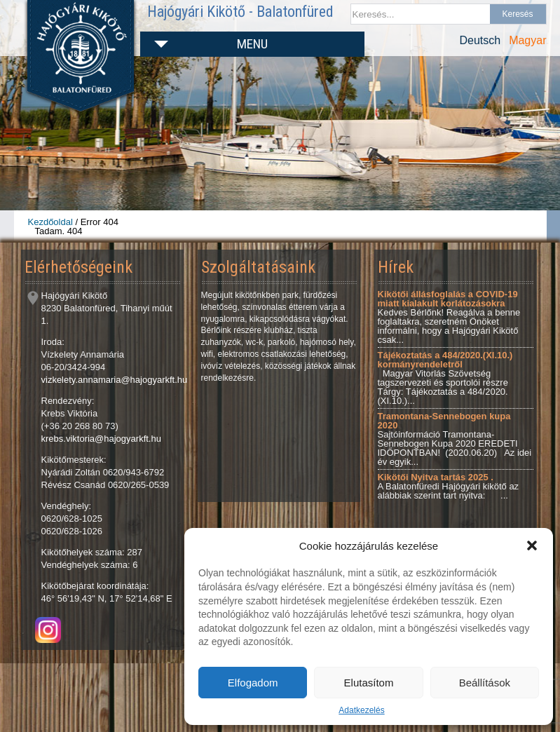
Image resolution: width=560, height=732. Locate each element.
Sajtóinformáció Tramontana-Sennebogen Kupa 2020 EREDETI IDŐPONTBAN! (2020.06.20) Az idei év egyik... (455, 439)
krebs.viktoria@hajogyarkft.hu (101, 439)
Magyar (527, 40)
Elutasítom (369, 683)
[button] (532, 545)
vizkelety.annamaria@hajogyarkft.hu (115, 380)
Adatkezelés (361, 710)
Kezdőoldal (50, 222)
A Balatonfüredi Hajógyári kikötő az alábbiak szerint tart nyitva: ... (449, 486)
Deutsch (480, 40)
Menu (252, 44)
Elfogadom (253, 683)
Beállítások (485, 683)
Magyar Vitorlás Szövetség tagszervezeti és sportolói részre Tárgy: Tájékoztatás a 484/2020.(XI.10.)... (445, 378)
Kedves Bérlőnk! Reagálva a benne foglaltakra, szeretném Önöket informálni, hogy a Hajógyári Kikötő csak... (449, 317)
